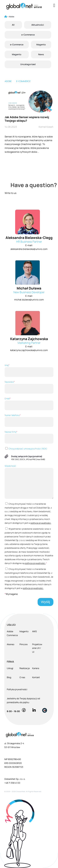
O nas (22, 677)
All (13, 25)
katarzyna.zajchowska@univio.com (29, 350)
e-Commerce (28, 35)
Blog (9, 677)
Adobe (8, 81)
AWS (34, 631)
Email (29, 404)
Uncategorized (28, 64)
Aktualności (38, 25)
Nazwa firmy (29, 437)
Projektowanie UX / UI (37, 648)
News (41, 54)
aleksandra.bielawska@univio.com (29, 249)
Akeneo (11, 644)
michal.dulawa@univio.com (29, 300)
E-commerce (23, 81)
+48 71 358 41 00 (12, 783)
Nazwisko (29, 387)
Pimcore (24, 644)
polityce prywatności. (41, 523)
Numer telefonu (29, 420)
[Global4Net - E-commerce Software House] (24, 6)
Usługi (10, 668)
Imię (29, 370)
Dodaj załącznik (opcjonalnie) (27, 456)
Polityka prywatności (17, 689)
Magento (41, 44)
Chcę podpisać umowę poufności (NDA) (26, 449)
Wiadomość (29, 482)
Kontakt (36, 677)
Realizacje (25, 668)
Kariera (36, 668)
